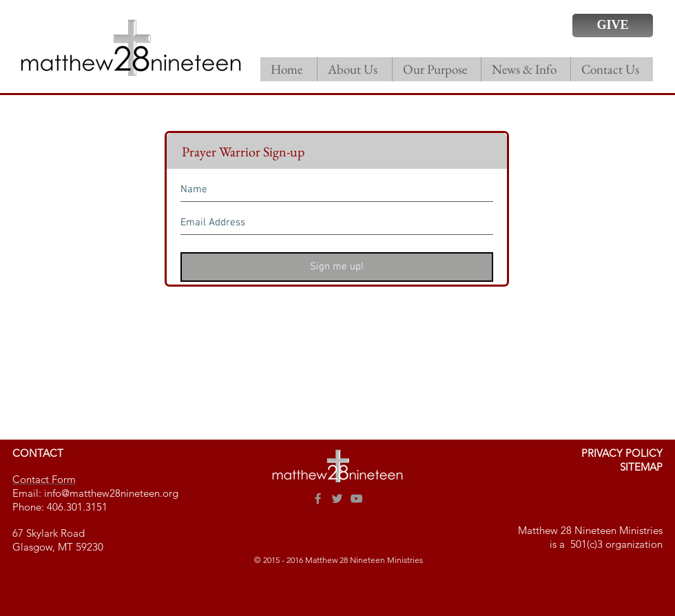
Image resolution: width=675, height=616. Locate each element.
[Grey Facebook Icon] (318, 499)
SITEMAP (641, 467)
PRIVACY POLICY (622, 453)
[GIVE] (613, 25)
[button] (354, 69)
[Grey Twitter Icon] (337, 499)
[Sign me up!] (337, 267)
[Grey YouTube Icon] (356, 499)
